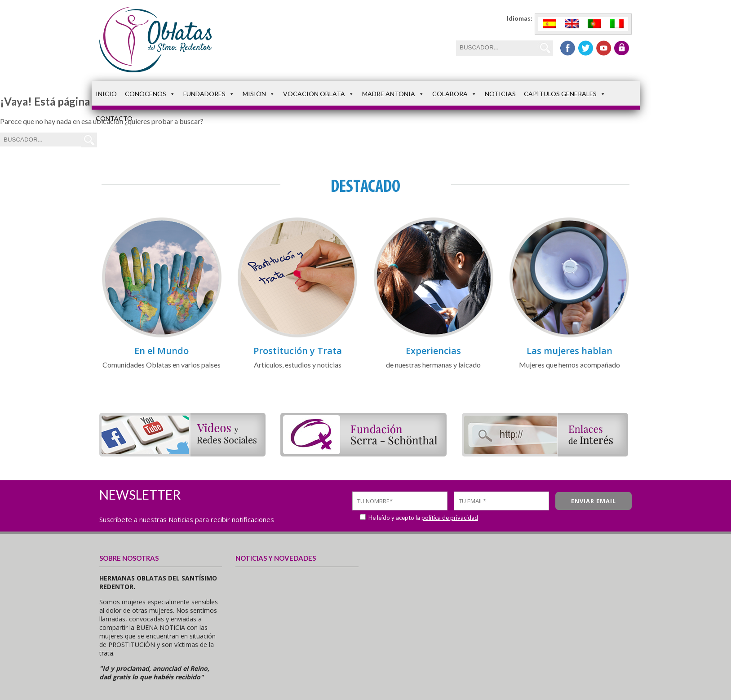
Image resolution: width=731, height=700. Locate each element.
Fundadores (209, 94)
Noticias (500, 94)
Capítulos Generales (565, 94)
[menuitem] (549, 24)
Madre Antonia (393, 94)
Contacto (114, 118)
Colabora (454, 94)
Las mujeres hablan (569, 351)
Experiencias (433, 351)
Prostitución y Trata (298, 351)
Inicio (106, 94)
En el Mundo (162, 351)
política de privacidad (450, 518)
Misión (259, 94)
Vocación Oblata (319, 94)
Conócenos (150, 94)
